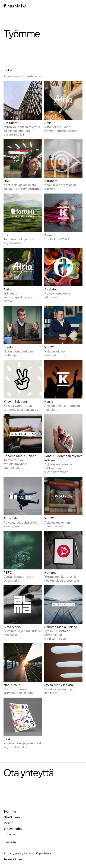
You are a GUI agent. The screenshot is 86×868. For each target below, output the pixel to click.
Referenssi (35, 76)
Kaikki (8, 70)
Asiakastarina (13, 76)
